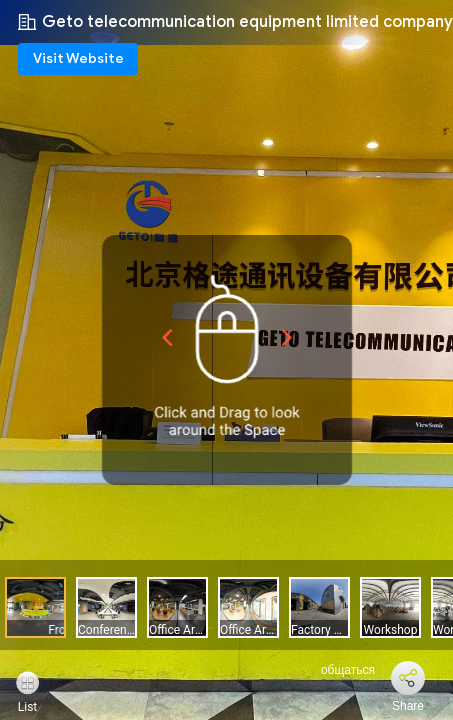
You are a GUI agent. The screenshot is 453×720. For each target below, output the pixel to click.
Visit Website (78, 58)
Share (408, 706)
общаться (336, 670)
